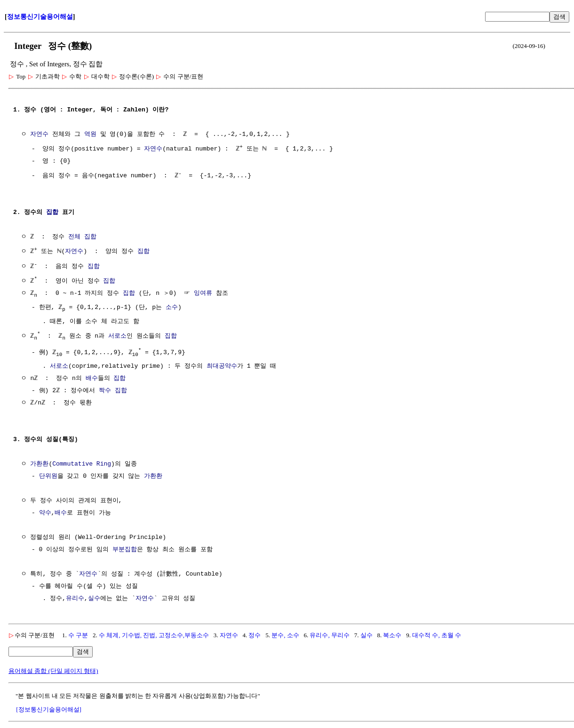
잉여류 (203, 291)
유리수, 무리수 (330, 634)
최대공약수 (222, 365)
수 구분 (78, 634)
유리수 (75, 597)
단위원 (48, 475)
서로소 (117, 334)
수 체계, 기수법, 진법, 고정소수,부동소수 (154, 634)
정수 (255, 634)
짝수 (105, 389)
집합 (52, 212)
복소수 (392, 634)
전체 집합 (82, 236)
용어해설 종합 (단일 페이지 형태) (53, 669)
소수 (172, 306)
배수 (91, 377)
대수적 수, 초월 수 (437, 634)
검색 (559, 17)
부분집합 (125, 548)
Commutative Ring (82, 463)
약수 (45, 512)
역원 (90, 135)
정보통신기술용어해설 (40, 17)
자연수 (39, 135)
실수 (94, 597)
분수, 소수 (285, 634)
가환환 (39, 463)
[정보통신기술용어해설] (49, 708)
